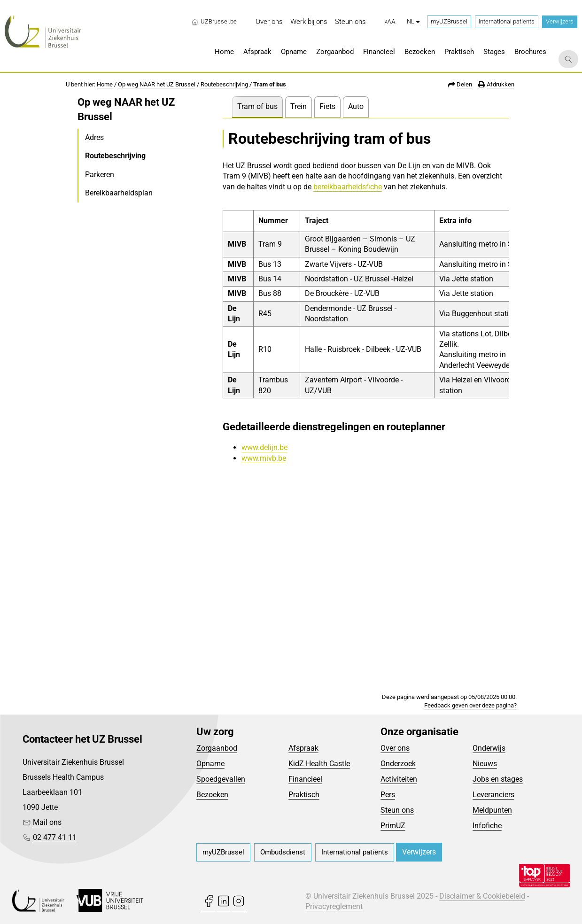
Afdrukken (501, 84)
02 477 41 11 (55, 837)
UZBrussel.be (214, 22)
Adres (94, 137)
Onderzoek (398, 764)
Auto (356, 106)
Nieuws (485, 764)
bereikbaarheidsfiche (348, 187)
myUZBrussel (449, 21)
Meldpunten (492, 810)
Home (105, 84)
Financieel (305, 779)
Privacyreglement (334, 906)
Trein (299, 106)
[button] (390, 22)
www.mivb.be (264, 458)
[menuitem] (269, 22)
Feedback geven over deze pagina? (470, 705)
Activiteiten (399, 779)
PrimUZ (393, 826)
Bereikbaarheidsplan (119, 193)
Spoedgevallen (221, 779)
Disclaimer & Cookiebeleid (482, 896)
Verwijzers (560, 21)
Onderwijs (489, 748)
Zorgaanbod (217, 748)
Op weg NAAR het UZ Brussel (157, 84)
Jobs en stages (498, 779)
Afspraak (303, 748)
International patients (507, 21)
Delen (464, 84)
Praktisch (304, 795)
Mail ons (47, 822)
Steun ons (397, 810)
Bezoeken (212, 795)
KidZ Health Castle (319, 764)
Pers (388, 795)
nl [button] (413, 21)
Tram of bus (270, 84)
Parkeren (100, 175)
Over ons (395, 748)
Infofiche (487, 826)
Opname (210, 764)
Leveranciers (493, 795)
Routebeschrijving (224, 84)
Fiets (327, 106)
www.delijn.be (264, 447)
